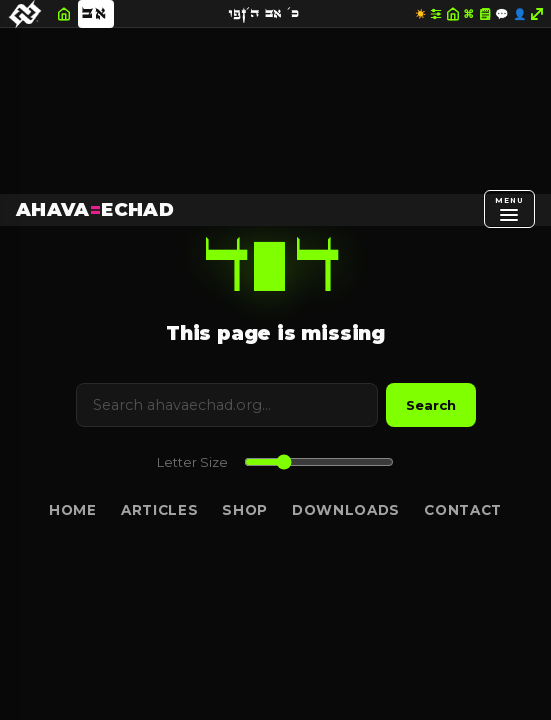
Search (431, 405)
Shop (245, 510)
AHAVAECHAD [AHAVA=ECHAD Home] (95, 209)
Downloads (346, 510)
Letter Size (192, 462)
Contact (463, 510)
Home (73, 510)
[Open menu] (509, 209)
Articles (159, 510)
